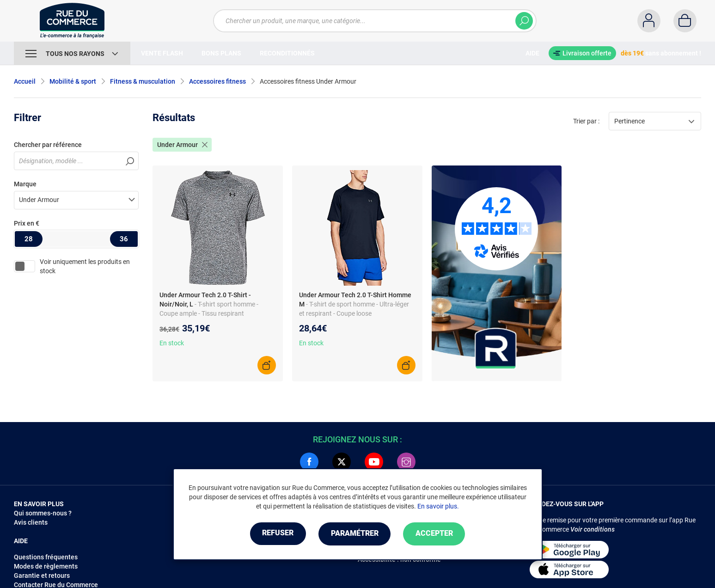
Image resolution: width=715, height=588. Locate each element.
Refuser (276, 534)
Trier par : (586, 121)
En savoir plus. (438, 506)
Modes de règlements (46, 566)
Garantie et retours (42, 576)
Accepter (436, 534)
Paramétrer (355, 534)
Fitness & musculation (143, 81)
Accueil (25, 81)
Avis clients (31, 522)
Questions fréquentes (46, 557)
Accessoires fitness (217, 81)
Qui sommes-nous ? (43, 513)
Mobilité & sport (73, 81)
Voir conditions (593, 529)
